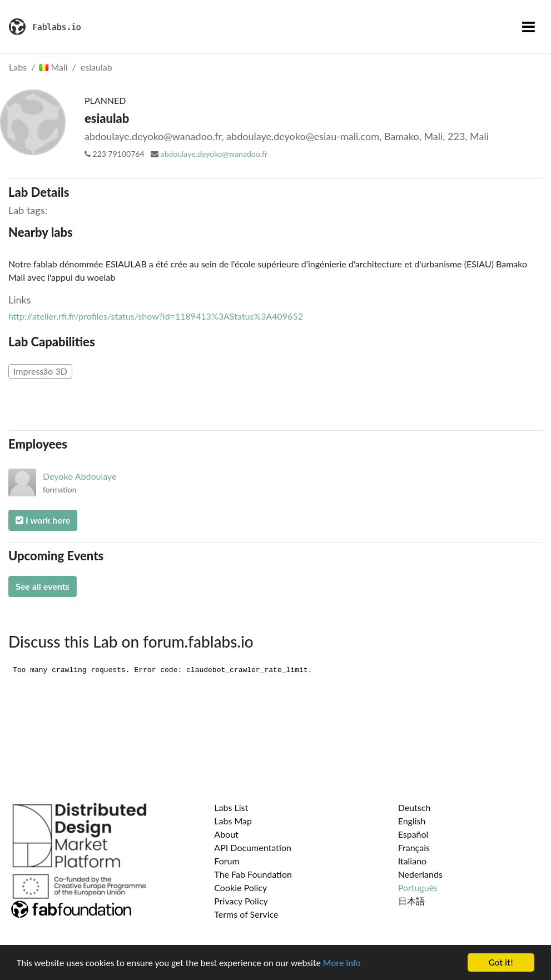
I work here (43, 520)
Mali (53, 67)
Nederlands (420, 874)
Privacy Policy (241, 901)
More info (342, 963)
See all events (43, 586)
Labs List (231, 807)
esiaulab (96, 67)
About (226, 834)
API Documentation (253, 847)
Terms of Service (246, 914)
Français (414, 847)
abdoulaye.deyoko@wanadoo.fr (214, 154)
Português (418, 887)
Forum (227, 861)
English (412, 821)
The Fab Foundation (253, 874)
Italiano (413, 861)
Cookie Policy (240, 887)
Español (413, 834)
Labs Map (233, 821)
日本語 (411, 901)
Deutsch (415, 807)
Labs (18, 67)
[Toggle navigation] (528, 27)
